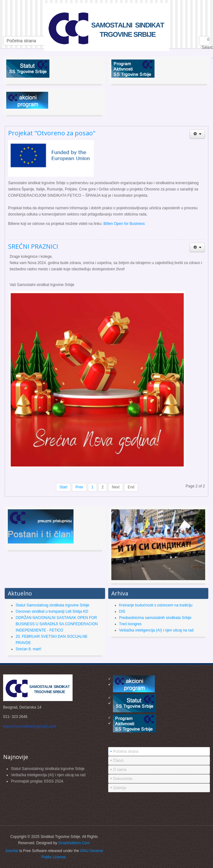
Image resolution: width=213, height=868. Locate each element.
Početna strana (126, 751)
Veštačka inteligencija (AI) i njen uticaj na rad (156, 630)
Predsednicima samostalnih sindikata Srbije (155, 618)
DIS (122, 611)
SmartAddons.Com (74, 843)
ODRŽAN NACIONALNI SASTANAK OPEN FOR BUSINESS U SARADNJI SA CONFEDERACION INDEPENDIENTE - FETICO (57, 624)
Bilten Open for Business (124, 224)
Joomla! (12, 851)
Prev (79, 487)
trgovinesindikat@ (30, 726)
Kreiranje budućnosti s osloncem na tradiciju (156, 605)
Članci (118, 761)
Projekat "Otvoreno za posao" (52, 133)
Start (63, 487)
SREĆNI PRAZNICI (33, 246)
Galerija (120, 788)
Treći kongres (130, 624)
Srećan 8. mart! (28, 649)
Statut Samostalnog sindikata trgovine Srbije (52, 605)
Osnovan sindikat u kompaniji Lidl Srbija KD (52, 611)
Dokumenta (123, 779)
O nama (120, 770)
